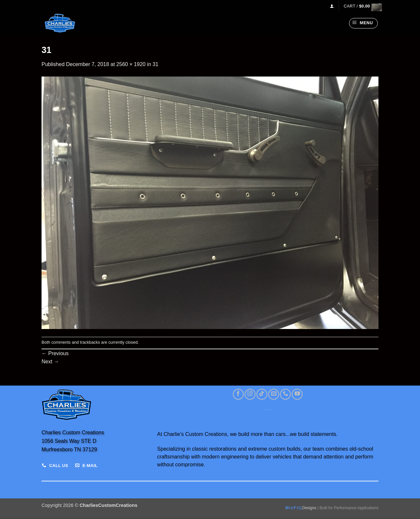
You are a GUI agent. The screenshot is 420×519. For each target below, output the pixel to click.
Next (50, 362)
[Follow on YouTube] (297, 394)
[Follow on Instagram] (250, 394)
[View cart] (361, 6)
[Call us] (285, 394)
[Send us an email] (274, 394)
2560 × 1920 (131, 64)
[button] (332, 6)
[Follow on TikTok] (262, 394)
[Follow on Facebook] (238, 394)
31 (155, 64)
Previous (55, 353)
